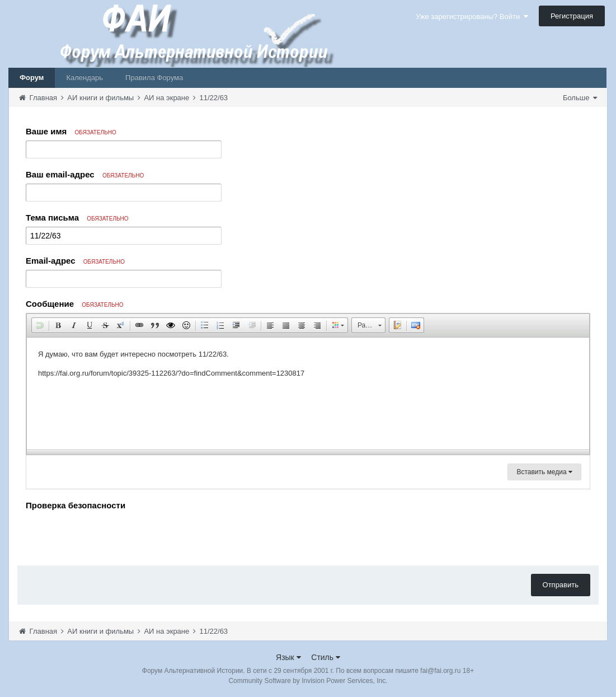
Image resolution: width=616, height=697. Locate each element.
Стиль (326, 657)
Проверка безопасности (76, 505)
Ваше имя (71, 131)
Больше (580, 98)
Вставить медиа (544, 472)
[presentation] (111, 535)
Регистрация (572, 16)
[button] (40, 325)
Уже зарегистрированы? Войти (472, 17)
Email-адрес (75, 261)
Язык (288, 657)
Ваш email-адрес (85, 174)
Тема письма (77, 217)
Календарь (84, 78)
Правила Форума (154, 78)
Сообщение (75, 304)
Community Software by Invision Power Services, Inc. (308, 681)
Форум (32, 78)
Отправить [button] (561, 585)
